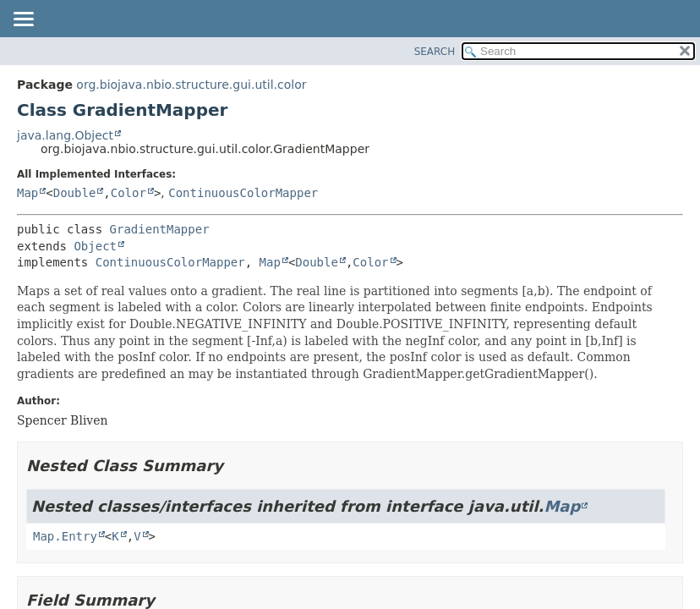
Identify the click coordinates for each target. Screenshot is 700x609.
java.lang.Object (65, 135)
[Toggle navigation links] (23, 20)
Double (75, 193)
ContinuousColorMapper (243, 193)
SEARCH (435, 52)
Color (129, 193)
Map (27, 193)
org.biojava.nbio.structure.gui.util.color (191, 85)
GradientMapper (160, 229)
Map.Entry (65, 536)
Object (95, 246)
